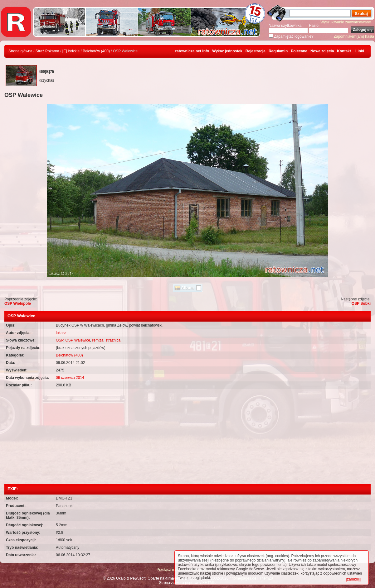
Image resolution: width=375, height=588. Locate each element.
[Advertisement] (187, 437)
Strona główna (20, 51)
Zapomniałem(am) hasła (354, 36)
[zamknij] (353, 579)
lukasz (61, 333)
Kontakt (344, 51)
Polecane (299, 51)
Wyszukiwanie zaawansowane (346, 22)
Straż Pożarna (47, 51)
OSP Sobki (361, 304)
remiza (98, 340)
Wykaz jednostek (227, 51)
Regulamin (278, 51)
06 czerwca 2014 (70, 378)
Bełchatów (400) (96, 51)
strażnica (113, 340)
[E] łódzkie (71, 51)
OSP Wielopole (18, 304)
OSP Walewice (78, 340)
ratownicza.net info (192, 51)
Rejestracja (256, 51)
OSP (60, 340)
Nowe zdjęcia (322, 51)
